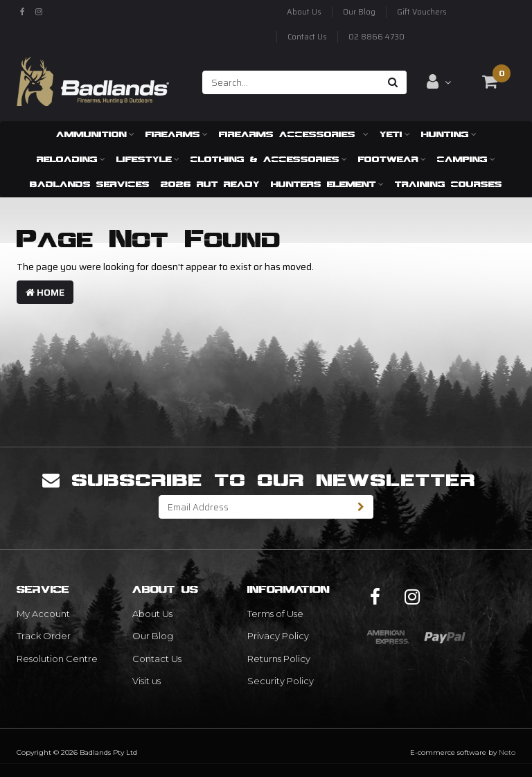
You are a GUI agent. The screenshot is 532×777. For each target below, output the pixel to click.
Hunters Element (327, 184)
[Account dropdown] (439, 82)
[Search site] (393, 82)
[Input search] (291, 82)
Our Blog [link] (153, 636)
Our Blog (359, 12)
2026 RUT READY (210, 184)
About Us (304, 12)
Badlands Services (90, 184)
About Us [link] (152, 614)
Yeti (395, 134)
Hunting (449, 134)
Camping (466, 159)
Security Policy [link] (281, 681)
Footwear (392, 159)
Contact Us (307, 37)
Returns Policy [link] (279, 659)
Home (45, 292)
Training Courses (449, 184)
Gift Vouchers (422, 12)
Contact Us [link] (157, 659)
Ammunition (95, 134)
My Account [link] (43, 614)
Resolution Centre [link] (57, 659)
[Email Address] (254, 507)
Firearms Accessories (294, 134)
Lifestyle (148, 159)
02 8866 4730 (376, 37)
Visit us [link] (147, 681)
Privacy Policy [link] (278, 636)
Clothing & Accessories (269, 159)
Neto (507, 752)
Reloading (71, 159)
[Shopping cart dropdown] (490, 82)
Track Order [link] (44, 636)
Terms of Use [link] (275, 614)
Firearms (177, 134)
